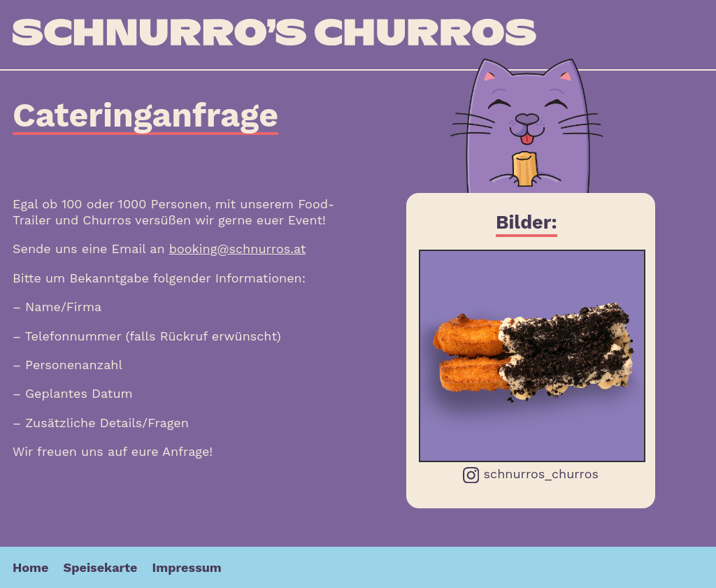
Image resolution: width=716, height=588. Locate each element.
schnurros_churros (531, 475)
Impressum (187, 567)
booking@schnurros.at (238, 249)
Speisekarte (101, 567)
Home (30, 567)
